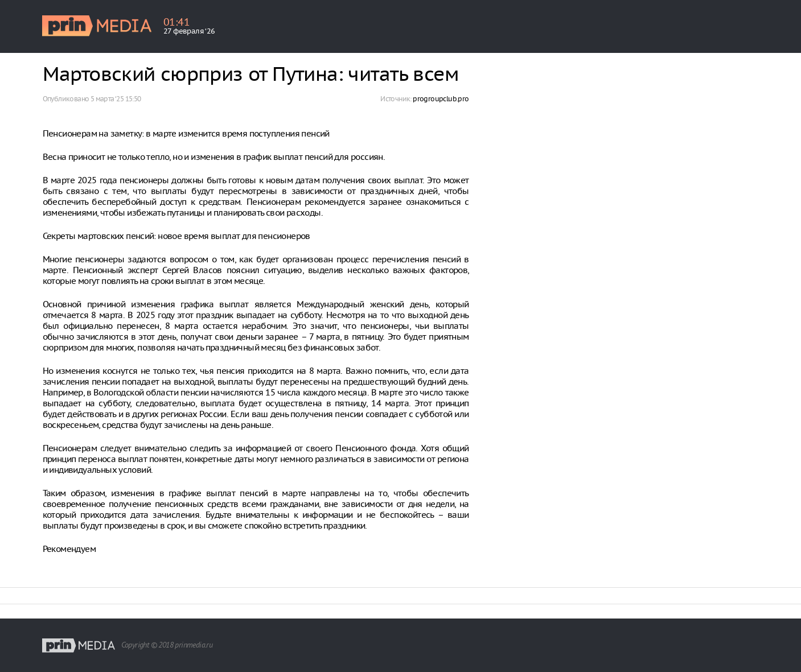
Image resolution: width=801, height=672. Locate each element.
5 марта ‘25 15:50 (116, 99)
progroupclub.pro (441, 99)
